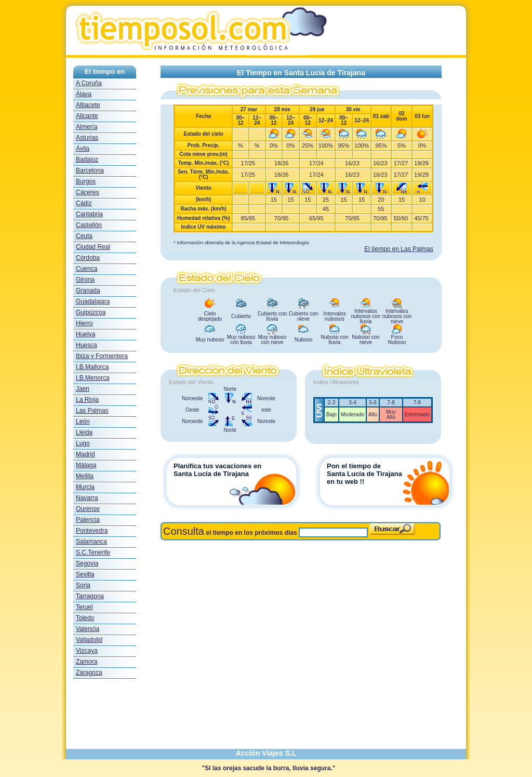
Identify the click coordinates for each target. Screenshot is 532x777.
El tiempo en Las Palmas (399, 249)
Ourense (88, 509)
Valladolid (89, 640)
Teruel (84, 607)
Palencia (88, 520)
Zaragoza (89, 673)
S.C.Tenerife (93, 552)
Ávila (83, 149)
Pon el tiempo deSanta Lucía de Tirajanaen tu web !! (364, 474)
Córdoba (88, 258)
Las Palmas (92, 411)
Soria (83, 585)
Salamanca (91, 542)
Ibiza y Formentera (102, 356)
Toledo (85, 618)
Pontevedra (92, 531)
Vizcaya (87, 651)
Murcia (85, 487)
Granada (88, 291)
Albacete (88, 105)
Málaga (86, 465)
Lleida (84, 432)
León (83, 422)
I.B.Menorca (93, 378)
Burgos (86, 181)
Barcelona (90, 170)
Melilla (85, 476)
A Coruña (89, 83)
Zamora (87, 662)
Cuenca (87, 269)
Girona (85, 280)
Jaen (83, 389)
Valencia (88, 629)
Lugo (83, 443)
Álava (84, 94)
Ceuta (84, 236)
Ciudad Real (93, 247)
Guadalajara (93, 301)
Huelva (85, 334)
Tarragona (90, 596)
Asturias (87, 138)
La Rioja (87, 400)
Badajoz (87, 160)
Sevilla (85, 574)
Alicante (87, 116)
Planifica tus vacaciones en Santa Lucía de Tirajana (217, 470)
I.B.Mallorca (92, 367)
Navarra (87, 498)
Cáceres (88, 192)
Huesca (87, 345)
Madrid (85, 454)
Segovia (87, 563)
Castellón (89, 225)
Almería (87, 127)
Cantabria (89, 214)
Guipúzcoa (91, 312)
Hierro (84, 323)
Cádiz (84, 203)
